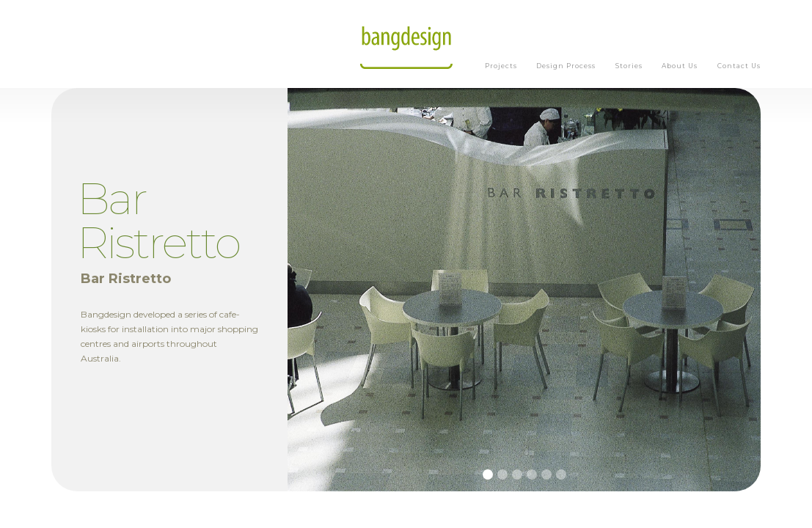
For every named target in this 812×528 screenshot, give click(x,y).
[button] (488, 474)
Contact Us (739, 66)
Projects (501, 66)
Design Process (566, 66)
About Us (680, 66)
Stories (629, 66)
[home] (406, 44)
